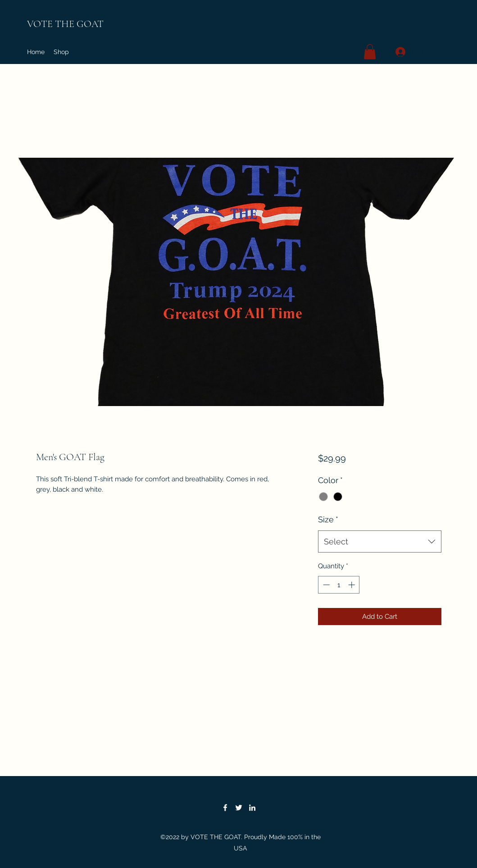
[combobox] (379, 542)
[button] (370, 52)
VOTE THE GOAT (65, 24)
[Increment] (352, 585)
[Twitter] (239, 808)
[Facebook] (225, 808)
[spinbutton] (339, 585)
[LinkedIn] (252, 808)
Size (328, 519)
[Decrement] (325, 585)
